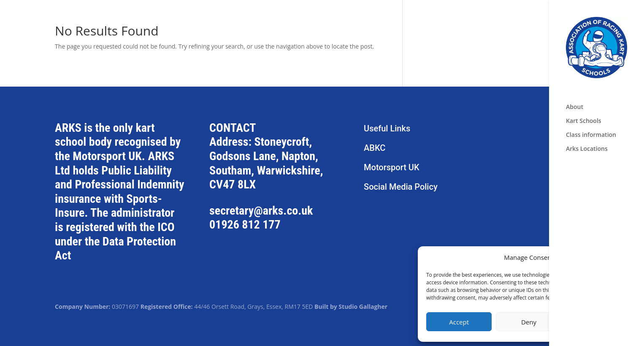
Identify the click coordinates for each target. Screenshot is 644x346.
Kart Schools (584, 121)
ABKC (375, 148)
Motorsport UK (391, 167)
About (575, 107)
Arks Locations (587, 149)
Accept (459, 322)
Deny (529, 322)
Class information (591, 135)
